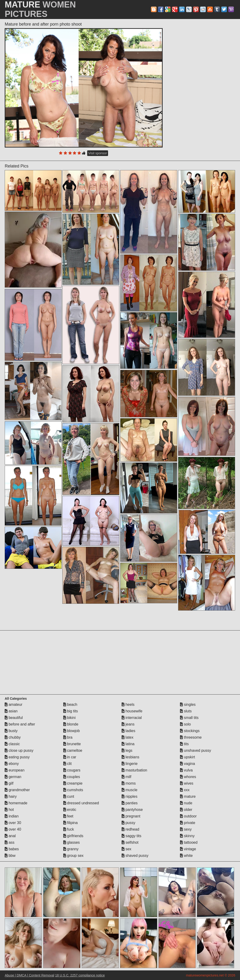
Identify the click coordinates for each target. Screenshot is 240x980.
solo (185, 724)
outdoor (188, 816)
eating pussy (17, 757)
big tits (71, 711)
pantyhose (132, 810)
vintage (188, 849)
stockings (190, 731)
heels (128, 705)
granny (71, 849)
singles (188, 705)
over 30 (13, 823)
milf (126, 777)
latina (128, 744)
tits (184, 744)
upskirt (187, 757)
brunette (72, 744)
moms (129, 783)
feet (68, 816)
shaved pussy (135, 856)
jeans (128, 724)
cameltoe (73, 750)
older (186, 810)
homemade (16, 803)
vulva (186, 770)
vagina (187, 764)
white (186, 856)
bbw (10, 856)
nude (186, 803)
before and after (20, 724)
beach (70, 705)
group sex (73, 856)
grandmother (17, 790)
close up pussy (19, 750)
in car (70, 757)
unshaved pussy (195, 750)
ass (9, 842)
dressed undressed (81, 803)
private (187, 823)
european (15, 770)
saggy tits (131, 836)
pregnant (131, 816)
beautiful (14, 718)
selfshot (130, 842)
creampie (73, 783)
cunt (69, 796)
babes (12, 849)
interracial (132, 718)
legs (127, 750)
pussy (128, 823)
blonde (71, 724)
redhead (130, 829)
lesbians (130, 757)
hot (9, 810)
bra (68, 737)
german (13, 777)
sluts (186, 711)
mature (188, 796)
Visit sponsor (98, 153)
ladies (128, 731)
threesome (191, 737)
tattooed (189, 842)
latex (127, 737)
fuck (69, 829)
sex (126, 849)
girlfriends (73, 836)
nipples (129, 796)
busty (11, 731)
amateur (13, 705)
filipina (71, 823)
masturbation (134, 770)
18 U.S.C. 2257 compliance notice (80, 975)
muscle (129, 790)
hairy (11, 796)
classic (12, 744)
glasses (72, 842)
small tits (189, 718)
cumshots (73, 790)
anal (10, 836)
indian (12, 816)
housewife (132, 711)
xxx (185, 790)
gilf (9, 783)
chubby (13, 737)
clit (67, 764)
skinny (187, 836)
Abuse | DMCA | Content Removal (29, 975)
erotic (70, 810)
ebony (12, 764)
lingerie (130, 764)
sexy (186, 829)
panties (130, 803)
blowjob (72, 731)
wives (187, 783)
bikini (69, 718)
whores (188, 777)
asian (11, 711)
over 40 (13, 829)
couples (72, 777)
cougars (72, 770)
